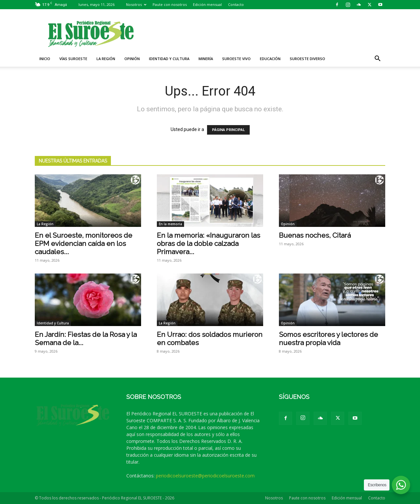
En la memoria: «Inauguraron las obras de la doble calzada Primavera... (209, 243)
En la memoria (170, 224)
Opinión (132, 59)
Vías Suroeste (73, 59)
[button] (377, 59)
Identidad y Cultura (169, 59)
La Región (106, 59)
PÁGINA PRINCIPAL (228, 130)
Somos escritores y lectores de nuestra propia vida (328, 339)
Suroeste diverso (307, 59)
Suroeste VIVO (236, 59)
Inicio (45, 59)
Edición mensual (207, 4)
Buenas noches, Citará (315, 235)
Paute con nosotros (170, 4)
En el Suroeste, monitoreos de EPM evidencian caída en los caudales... (84, 243)
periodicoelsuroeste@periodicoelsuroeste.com (205, 476)
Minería (206, 59)
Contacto (236, 4)
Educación (270, 59)
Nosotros (136, 4)
